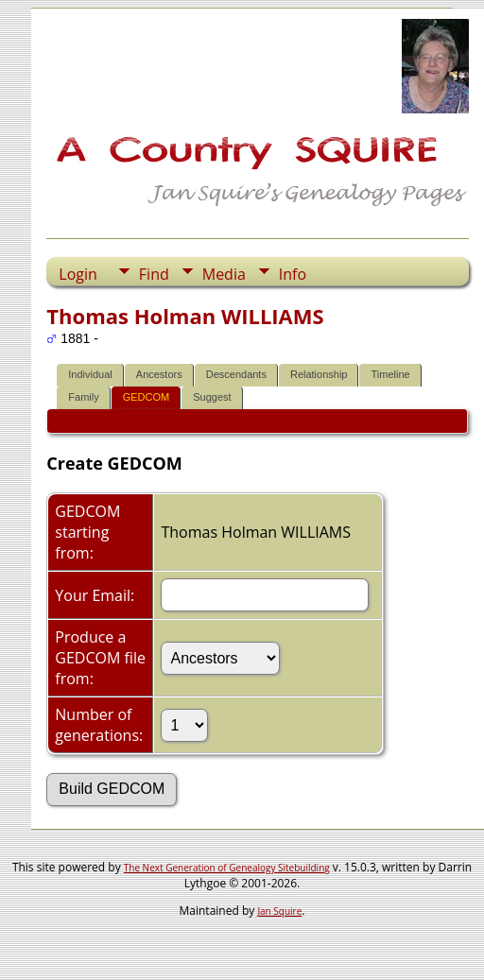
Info (293, 274)
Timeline (390, 374)
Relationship (319, 374)
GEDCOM (147, 397)
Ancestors (159, 374)
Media (224, 274)
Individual (90, 374)
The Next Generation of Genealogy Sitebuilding (227, 868)
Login (78, 274)
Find (154, 274)
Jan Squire (279, 911)
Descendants (236, 374)
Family (83, 397)
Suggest (212, 397)
